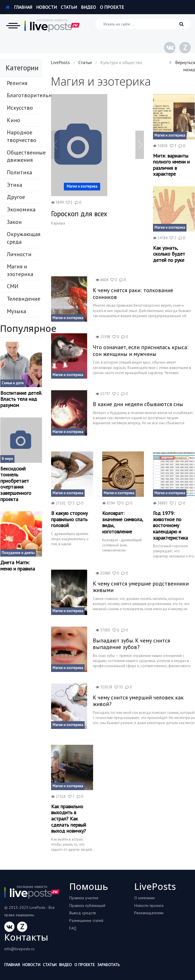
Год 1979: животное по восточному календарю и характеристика (170, 525)
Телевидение (24, 299)
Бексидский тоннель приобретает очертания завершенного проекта (16, 484)
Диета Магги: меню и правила (18, 566)
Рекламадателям (149, 913)
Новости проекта (149, 905)
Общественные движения (25, 156)
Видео (88, 7)
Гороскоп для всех (79, 214)
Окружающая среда (24, 238)
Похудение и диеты (18, 553)
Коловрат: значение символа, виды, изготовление (122, 522)
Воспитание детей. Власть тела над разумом (21, 399)
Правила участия (84, 898)
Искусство (20, 108)
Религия (17, 83)
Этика (14, 185)
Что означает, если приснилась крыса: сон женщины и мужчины (142, 351)
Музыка (16, 311)
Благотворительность (25, 95)
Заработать (108, 965)
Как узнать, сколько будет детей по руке (169, 254)
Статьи (69, 7)
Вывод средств (83, 913)
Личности (19, 254)
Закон (14, 222)
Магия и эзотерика (20, 270)
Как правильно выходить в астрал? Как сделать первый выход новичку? (69, 819)
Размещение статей (86, 920)
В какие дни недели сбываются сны (139, 404)
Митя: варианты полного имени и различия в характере (171, 165)
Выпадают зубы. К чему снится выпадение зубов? (132, 644)
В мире (7, 459)
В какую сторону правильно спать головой (69, 519)
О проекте (112, 7)
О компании (144, 898)
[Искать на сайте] (143, 24)
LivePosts (60, 62)
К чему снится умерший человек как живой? (139, 701)
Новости (46, 7)
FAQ (73, 928)
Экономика (21, 209)
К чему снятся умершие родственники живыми (142, 587)
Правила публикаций (87, 905)
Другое (16, 197)
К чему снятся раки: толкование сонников (134, 294)
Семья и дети (13, 383)
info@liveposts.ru (19, 949)
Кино (13, 120)
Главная (19, 7)
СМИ (13, 286)
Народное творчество (22, 136)
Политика (19, 172)
